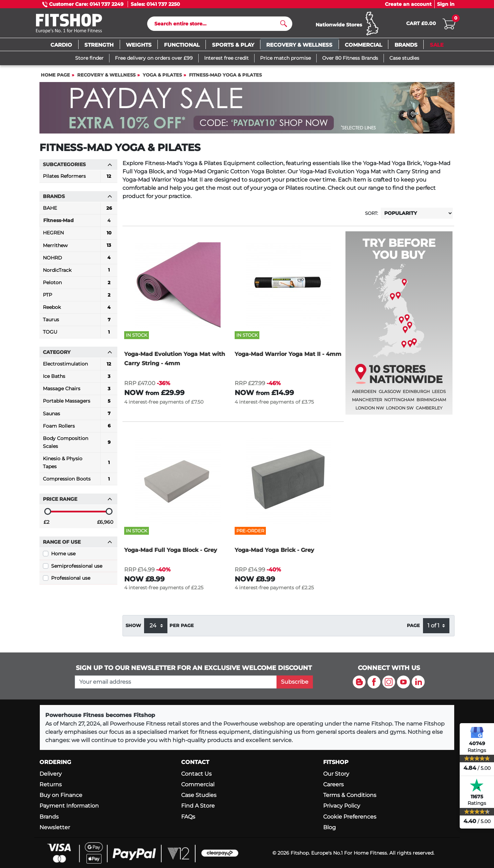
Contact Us (196, 774)
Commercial (198, 785)
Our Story (336, 774)
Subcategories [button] (78, 167)
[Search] (217, 25)
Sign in (446, 4)
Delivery (51, 774)
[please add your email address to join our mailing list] (176, 682)
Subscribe (295, 682)
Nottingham (399, 402)
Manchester (367, 402)
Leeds (439, 394)
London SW (400, 411)
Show (133, 628)
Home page (55, 77)
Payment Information (69, 806)
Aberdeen (364, 394)
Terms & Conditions (350, 795)
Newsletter (55, 827)
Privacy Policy (342, 806)
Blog (330, 827)
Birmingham (431, 402)
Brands (49, 817)
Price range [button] (78, 502)
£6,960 (105, 525)
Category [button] (78, 355)
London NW (370, 411)
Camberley (429, 411)
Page (413, 628)
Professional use (71, 581)
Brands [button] (78, 199)
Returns (51, 785)
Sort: (372, 216)
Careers (333, 785)
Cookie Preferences (350, 817)
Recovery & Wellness (106, 77)
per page (182, 628)
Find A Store (198, 806)
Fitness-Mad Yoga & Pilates (225, 77)
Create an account (408, 4)
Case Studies (199, 795)
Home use (63, 556)
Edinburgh (416, 394)
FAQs (188, 817)
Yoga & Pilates (162, 77)
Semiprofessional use (77, 568)
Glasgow (390, 394)
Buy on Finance (61, 795)
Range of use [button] (78, 545)
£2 (46, 525)
